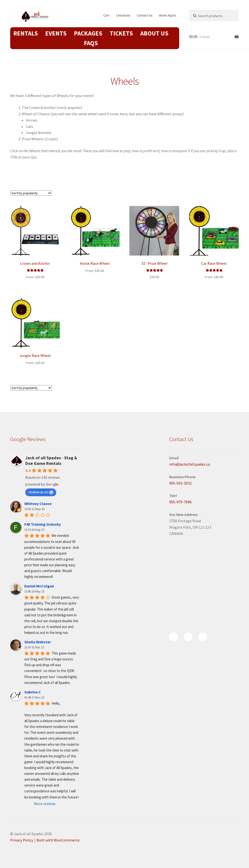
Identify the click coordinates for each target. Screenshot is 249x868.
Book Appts (168, 15)
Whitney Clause (38, 504)
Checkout (123, 15)
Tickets (121, 33)
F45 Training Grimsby (43, 524)
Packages (88, 33)
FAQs (91, 43)
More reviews (45, 804)
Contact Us (145, 15)
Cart (106, 15)
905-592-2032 (180, 483)
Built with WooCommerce (58, 840)
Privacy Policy (22, 840)
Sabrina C (33, 692)
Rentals (26, 33)
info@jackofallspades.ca (190, 464)
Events (56, 33)
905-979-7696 (180, 502)
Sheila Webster (38, 642)
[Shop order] (31, 193)
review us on (41, 492)
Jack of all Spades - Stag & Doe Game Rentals (51, 461)
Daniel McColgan (39, 586)
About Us (154, 33)
